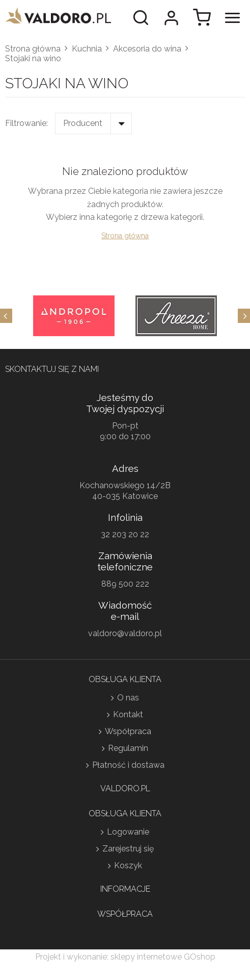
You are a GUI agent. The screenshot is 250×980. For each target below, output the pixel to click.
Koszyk (128, 865)
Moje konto (171, 18)
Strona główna (33, 49)
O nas (128, 698)
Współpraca (128, 731)
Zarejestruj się (128, 849)
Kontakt (128, 714)
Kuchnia (87, 49)
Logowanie (128, 832)
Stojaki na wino (33, 58)
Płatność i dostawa (128, 765)
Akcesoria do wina (147, 49)
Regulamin (128, 748)
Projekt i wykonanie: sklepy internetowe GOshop (125, 957)
